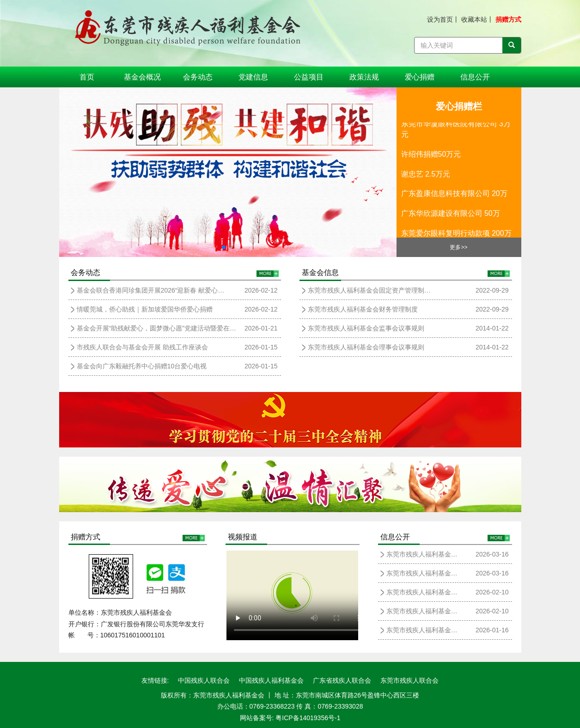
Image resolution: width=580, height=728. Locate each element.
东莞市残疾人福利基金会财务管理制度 (363, 309)
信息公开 (475, 77)
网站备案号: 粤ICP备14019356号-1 (290, 718)
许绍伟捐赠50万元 (431, 156)
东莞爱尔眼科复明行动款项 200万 (456, 235)
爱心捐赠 (420, 77)
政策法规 (364, 77)
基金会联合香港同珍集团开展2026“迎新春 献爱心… (151, 290)
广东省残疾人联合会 (342, 680)
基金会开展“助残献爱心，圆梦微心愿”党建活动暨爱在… (156, 328)
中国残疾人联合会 (204, 680)
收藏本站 (474, 19)
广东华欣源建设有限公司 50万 (451, 215)
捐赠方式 (508, 19)
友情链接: (155, 680)
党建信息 (253, 77)
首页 (87, 77)
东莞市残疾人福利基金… (422, 554)
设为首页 (440, 19)
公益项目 (309, 77)
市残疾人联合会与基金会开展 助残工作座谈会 (142, 347)
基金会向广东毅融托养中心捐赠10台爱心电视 (142, 366)
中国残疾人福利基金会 (271, 680)
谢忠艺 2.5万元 (426, 176)
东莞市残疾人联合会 (409, 680)
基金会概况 (142, 77)
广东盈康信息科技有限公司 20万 (454, 195)
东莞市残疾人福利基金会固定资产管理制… (369, 290)
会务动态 (198, 77)
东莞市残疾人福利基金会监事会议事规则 (366, 328)
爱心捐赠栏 (459, 106)
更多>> (458, 247)
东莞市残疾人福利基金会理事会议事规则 (366, 347)
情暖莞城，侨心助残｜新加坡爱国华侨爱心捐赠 (145, 309)
